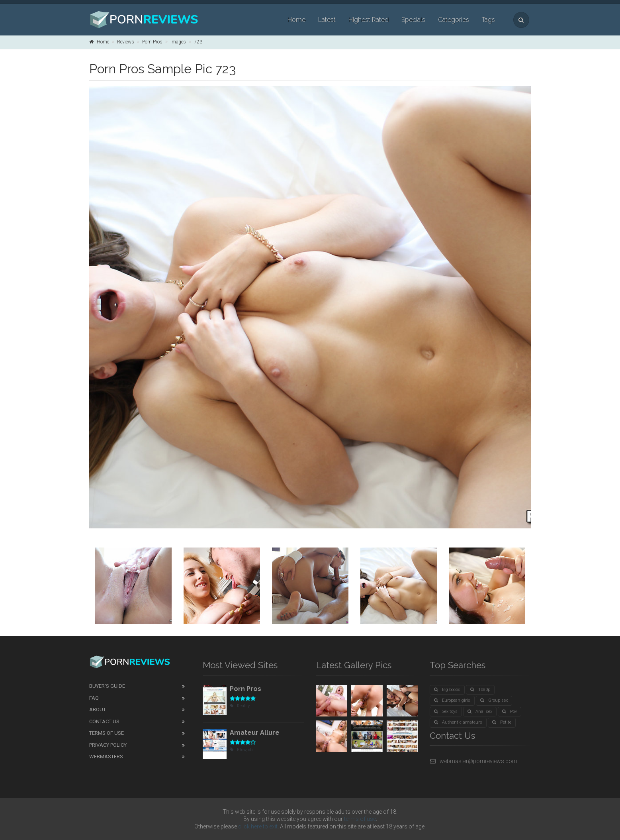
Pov (509, 711)
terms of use (360, 819)
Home (296, 20)
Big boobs (447, 690)
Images (178, 42)
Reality (240, 706)
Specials (413, 20)
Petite (502, 722)
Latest (327, 20)
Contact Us (104, 721)
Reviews (126, 42)
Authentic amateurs (458, 722)
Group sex (494, 700)
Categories (454, 20)
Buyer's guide (107, 686)
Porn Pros (152, 42)
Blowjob (241, 750)
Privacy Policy (108, 745)
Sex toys (446, 711)
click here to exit (258, 826)
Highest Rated (369, 20)
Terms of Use (107, 733)
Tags (488, 20)
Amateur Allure (255, 733)
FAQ (94, 698)
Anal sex (480, 711)
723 (198, 42)
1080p (480, 690)
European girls (452, 700)
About (98, 709)
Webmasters (106, 757)
